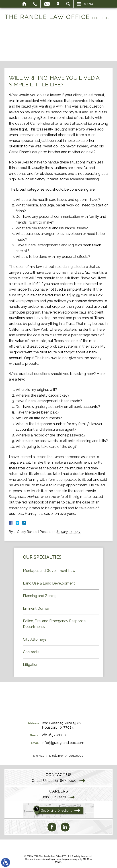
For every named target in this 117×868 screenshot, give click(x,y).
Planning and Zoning (40, 596)
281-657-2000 (54, 735)
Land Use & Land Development (49, 583)
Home (24, 4)
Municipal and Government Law (49, 571)
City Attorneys (35, 639)
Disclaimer (56, 756)
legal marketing (58, 859)
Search (68, 4)
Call (35, 4)
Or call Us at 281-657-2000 (54, 781)
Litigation (31, 665)
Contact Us (76, 756)
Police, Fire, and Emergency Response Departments (54, 624)
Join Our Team (54, 797)
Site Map (39, 756)
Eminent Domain (37, 608)
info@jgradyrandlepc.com (63, 743)
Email (47, 4)
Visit (58, 4)
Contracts (31, 652)
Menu (89, 4)
